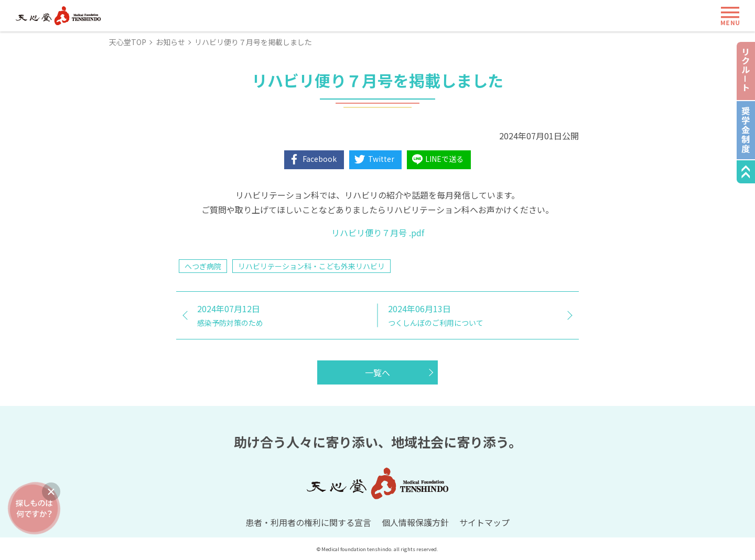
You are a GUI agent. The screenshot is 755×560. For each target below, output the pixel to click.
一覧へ (377, 372)
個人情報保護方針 (415, 522)
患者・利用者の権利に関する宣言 (308, 522)
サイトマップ (484, 522)
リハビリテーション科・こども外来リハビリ (311, 266)
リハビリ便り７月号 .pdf (378, 233)
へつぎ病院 (203, 266)
